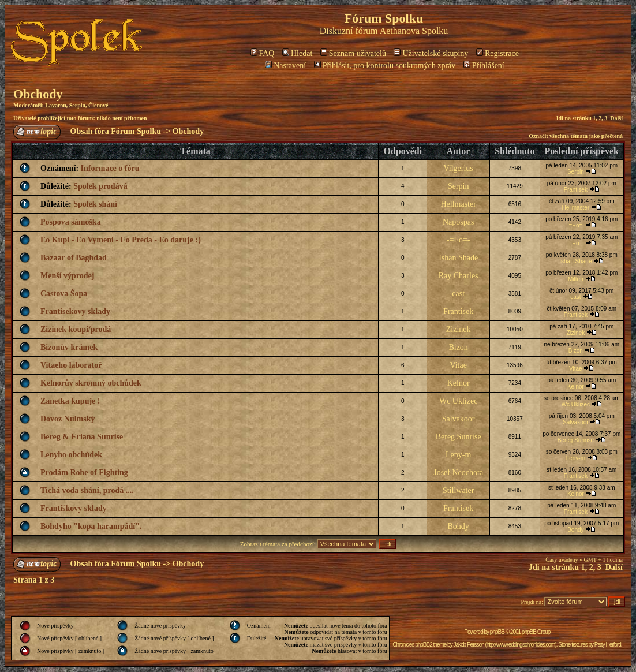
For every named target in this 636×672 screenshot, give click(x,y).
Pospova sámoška (71, 222)
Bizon (458, 347)
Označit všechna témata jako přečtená (576, 136)
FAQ (263, 53)
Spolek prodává (100, 186)
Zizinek (459, 329)
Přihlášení (484, 66)
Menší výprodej (67, 276)
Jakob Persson (468, 645)
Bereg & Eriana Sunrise (82, 437)
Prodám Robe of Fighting (84, 473)
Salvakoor (459, 419)
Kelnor (459, 383)
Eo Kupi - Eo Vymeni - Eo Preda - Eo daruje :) (121, 240)
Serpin (77, 105)
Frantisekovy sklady (75, 311)
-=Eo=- (576, 225)
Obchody (38, 94)
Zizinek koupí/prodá (76, 329)
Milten (576, 279)
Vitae (458, 365)
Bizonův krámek (69, 347)
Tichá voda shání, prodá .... (87, 490)
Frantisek (576, 190)
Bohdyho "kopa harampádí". (91, 526)
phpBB (497, 632)
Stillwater (458, 490)
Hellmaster (458, 204)
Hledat (297, 53)
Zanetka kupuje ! (70, 401)
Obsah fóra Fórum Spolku (116, 131)
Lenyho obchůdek (71, 455)
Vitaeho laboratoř (71, 365)
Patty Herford (608, 645)
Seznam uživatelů (353, 53)
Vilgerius (459, 168)
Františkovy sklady (74, 508)
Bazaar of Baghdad (74, 258)
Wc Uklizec (458, 401)
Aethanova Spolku (414, 31)
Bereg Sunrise (459, 437)
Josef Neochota (458, 473)
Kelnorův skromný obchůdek (91, 383)
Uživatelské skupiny (431, 53)
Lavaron (56, 105)
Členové (98, 105)
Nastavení (285, 66)
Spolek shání (95, 204)
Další (616, 118)
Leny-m (458, 455)
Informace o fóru (110, 168)
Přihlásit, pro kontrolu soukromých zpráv (385, 66)
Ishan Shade (458, 258)
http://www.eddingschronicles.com (521, 645)
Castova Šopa (64, 294)
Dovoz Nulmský (68, 419)
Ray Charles (459, 276)
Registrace (497, 53)
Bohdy (458, 526)
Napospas (458, 222)
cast (458, 294)
